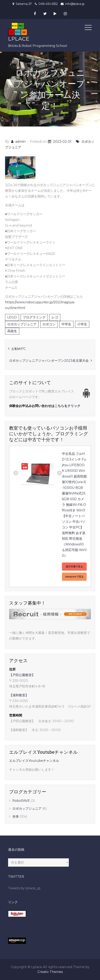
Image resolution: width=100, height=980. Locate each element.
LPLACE (19, 39)
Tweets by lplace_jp (24, 888)
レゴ (55, 317)
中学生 (66, 324)
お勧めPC (19, 349)
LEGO (12, 317)
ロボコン (49, 324)
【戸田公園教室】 (22, 675)
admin (20, 142)
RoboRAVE (21, 801)
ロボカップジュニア (22, 324)
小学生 (82, 324)
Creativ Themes (50, 972)
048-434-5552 (48, 4)
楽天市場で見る (74, 566)
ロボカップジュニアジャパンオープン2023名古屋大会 (49, 361)
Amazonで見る (74, 577)
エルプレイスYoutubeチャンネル (34, 761)
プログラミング (34, 317)
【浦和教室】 (19, 695)
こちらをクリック (67, 406)
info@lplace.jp (75, 4)
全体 (16, 816)
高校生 (12, 331)
